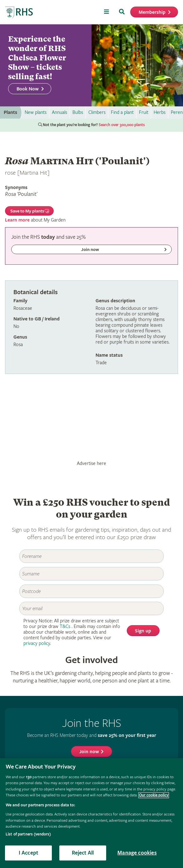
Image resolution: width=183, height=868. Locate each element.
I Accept (28, 853)
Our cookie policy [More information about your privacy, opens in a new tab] (154, 795)
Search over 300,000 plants (122, 125)
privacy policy (37, 643)
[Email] (91, 608)
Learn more (17, 220)
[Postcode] (91, 591)
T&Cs (65, 627)
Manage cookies (137, 853)
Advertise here (91, 463)
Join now (89, 752)
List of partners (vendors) (28, 834)
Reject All (83, 853)
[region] (91, 813)
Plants (10, 112)
